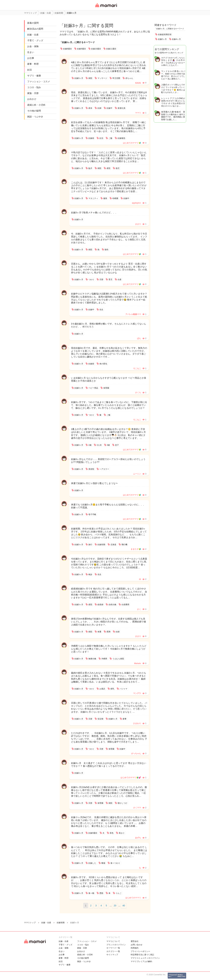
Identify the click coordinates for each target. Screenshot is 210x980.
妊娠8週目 (68, 49)
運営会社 (135, 941)
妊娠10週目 (96, 49)
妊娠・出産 (33, 35)
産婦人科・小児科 (36, 105)
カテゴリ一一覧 (113, 951)
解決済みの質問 (35, 29)
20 (115, 906)
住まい (31, 52)
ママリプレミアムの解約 (141, 961)
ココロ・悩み (34, 87)
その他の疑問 (34, 111)
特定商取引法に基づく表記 (142, 955)
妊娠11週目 (111, 49)
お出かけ (32, 99)
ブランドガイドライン (116, 945)
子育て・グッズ (35, 40)
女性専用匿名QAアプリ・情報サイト (106, 8)
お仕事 (31, 58)
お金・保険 (33, 46)
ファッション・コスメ (39, 81)
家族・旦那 (33, 93)
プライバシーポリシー (140, 951)
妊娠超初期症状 (165, 34)
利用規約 (135, 948)
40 (124, 906)
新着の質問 (33, 23)
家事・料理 (33, 64)
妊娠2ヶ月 (162, 39)
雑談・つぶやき (35, 117)
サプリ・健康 (34, 76)
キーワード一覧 (113, 948)
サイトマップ (112, 955)
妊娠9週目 (81, 49)
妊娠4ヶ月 (176, 39)
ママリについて (113, 941)
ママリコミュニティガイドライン (145, 958)
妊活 (30, 70)
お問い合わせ (137, 945)
